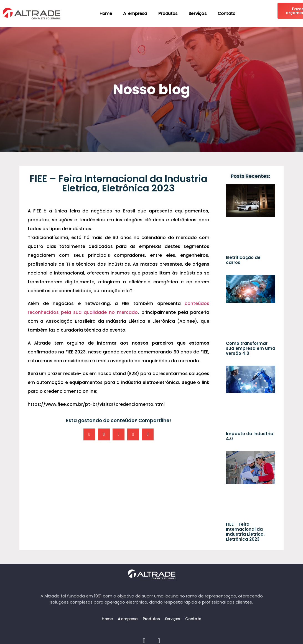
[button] (89, 434)
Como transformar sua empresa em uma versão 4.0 (251, 348)
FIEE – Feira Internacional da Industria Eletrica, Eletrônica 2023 (245, 532)
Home (106, 13)
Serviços (198, 13)
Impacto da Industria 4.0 (250, 436)
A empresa (135, 13)
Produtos (168, 13)
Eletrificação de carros (243, 260)
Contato (226, 13)
